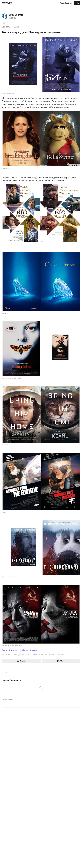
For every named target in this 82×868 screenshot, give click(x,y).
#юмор (33, 650)
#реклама (14, 650)
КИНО (5, 23)
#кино (5, 650)
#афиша (24, 650)
